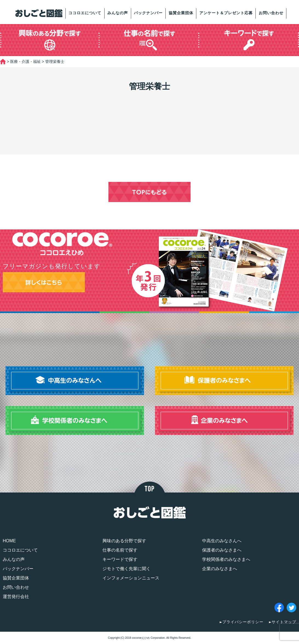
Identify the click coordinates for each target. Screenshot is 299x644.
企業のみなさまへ (220, 569)
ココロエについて (85, 13)
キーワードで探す (120, 559)
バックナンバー (148, 13)
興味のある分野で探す (124, 541)
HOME (9, 541)
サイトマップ (284, 622)
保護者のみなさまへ (222, 550)
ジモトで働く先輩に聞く (127, 569)
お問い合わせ (271, 13)
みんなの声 (118, 13)
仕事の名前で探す (120, 550)
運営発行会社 (16, 597)
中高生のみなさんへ (222, 541)
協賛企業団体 (181, 13)
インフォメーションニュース (131, 578)
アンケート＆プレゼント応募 (226, 13)
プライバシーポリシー (243, 622)
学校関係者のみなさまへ (226, 559)
